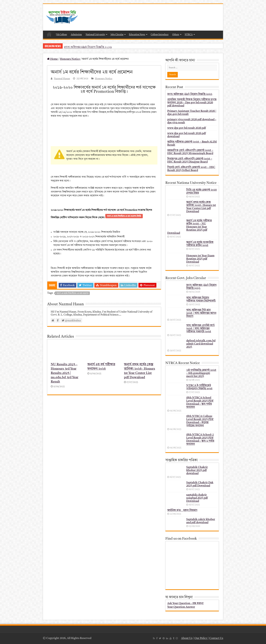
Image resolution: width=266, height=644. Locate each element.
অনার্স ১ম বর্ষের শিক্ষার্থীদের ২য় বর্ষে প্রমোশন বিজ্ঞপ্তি (124, 216)
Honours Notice (70, 59)
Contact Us (216, 638)
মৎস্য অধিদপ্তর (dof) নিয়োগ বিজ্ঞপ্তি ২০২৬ (88, 47)
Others (176, 35)
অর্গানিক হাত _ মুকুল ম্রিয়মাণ (182, 510)
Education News (137, 35)
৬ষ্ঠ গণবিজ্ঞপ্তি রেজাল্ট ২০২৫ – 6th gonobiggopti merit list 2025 (201, 373)
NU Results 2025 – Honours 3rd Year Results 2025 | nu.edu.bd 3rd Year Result (65, 373)
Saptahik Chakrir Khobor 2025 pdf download (197, 470)
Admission (76, 35)
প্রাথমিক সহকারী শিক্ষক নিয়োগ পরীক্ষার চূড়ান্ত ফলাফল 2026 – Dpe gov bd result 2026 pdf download (192, 103)
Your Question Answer (181, 607)
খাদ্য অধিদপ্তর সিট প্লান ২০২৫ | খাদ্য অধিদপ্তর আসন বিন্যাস (201, 313)
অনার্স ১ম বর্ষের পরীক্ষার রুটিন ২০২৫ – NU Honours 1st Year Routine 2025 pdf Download (190, 227)
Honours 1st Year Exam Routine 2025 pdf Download (200, 259)
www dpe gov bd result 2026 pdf (187, 128)
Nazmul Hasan (62, 79)
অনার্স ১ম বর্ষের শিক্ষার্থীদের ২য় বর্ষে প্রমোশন (72, 293)
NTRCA (189, 35)
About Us (187, 638)
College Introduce (160, 35)
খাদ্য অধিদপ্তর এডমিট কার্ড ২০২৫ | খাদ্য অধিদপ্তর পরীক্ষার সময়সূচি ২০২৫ (200, 328)
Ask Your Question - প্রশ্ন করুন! (185, 603)
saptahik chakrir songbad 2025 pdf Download (197, 498)
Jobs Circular (117, 35)
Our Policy (201, 638)
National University (95, 35)
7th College (61, 35)
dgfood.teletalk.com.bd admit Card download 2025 (201, 344)
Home (49, 34)
